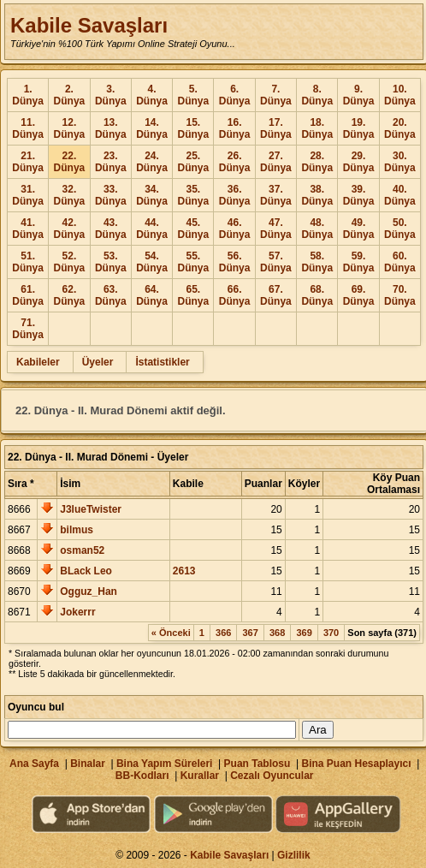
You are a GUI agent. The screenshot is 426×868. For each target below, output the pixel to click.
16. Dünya (235, 128)
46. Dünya (235, 229)
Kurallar (200, 776)
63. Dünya (111, 295)
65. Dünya (193, 295)
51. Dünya (28, 262)
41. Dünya (28, 229)
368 (277, 633)
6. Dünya (235, 95)
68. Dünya (317, 295)
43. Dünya (111, 229)
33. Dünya (111, 195)
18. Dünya (317, 128)
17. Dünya (276, 128)
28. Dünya (317, 162)
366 (223, 633)
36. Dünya (235, 195)
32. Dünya (70, 195)
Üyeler (98, 362)
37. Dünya (276, 195)
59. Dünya (359, 262)
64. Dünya (152, 295)
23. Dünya (111, 162)
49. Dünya (359, 229)
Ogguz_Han (89, 592)
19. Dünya (359, 128)
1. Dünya (28, 95)
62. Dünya (70, 295)
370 (331, 633)
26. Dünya (235, 162)
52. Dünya (70, 262)
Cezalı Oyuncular (272, 776)
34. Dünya (152, 195)
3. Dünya (111, 95)
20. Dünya (400, 128)
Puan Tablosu (257, 764)
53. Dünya (111, 262)
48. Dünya (317, 229)
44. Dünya (152, 229)
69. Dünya (359, 295)
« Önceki (171, 633)
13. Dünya (111, 128)
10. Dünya (400, 95)
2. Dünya (70, 95)
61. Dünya (28, 295)
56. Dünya (235, 262)
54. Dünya (152, 262)
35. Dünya (193, 195)
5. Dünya (193, 95)
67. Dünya (276, 295)
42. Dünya (70, 229)
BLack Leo (86, 571)
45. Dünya (193, 229)
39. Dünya (359, 195)
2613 (184, 571)
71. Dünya (28, 329)
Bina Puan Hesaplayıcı (357, 764)
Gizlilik (294, 855)
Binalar (88, 764)
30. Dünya (400, 162)
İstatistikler (162, 362)
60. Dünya (400, 262)
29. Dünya (359, 162)
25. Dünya (193, 162)
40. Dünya (400, 195)
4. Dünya (152, 95)
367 (250, 633)
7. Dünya (276, 95)
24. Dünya (152, 162)
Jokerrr (77, 612)
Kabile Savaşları (89, 25)
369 (304, 633)
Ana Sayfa (34, 764)
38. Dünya (317, 195)
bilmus (77, 530)
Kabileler (38, 362)
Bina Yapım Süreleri (165, 764)
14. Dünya (152, 128)
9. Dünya (359, 95)
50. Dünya (400, 229)
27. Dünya (276, 162)
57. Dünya (276, 262)
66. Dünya (235, 295)
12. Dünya (70, 128)
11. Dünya (28, 128)
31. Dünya (28, 195)
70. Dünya (400, 295)
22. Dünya (70, 162)
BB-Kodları (142, 776)
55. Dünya (193, 262)
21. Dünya (28, 162)
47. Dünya (276, 229)
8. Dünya (317, 95)
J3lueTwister (91, 509)
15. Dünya (193, 128)
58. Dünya (317, 262)
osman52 (82, 550)
